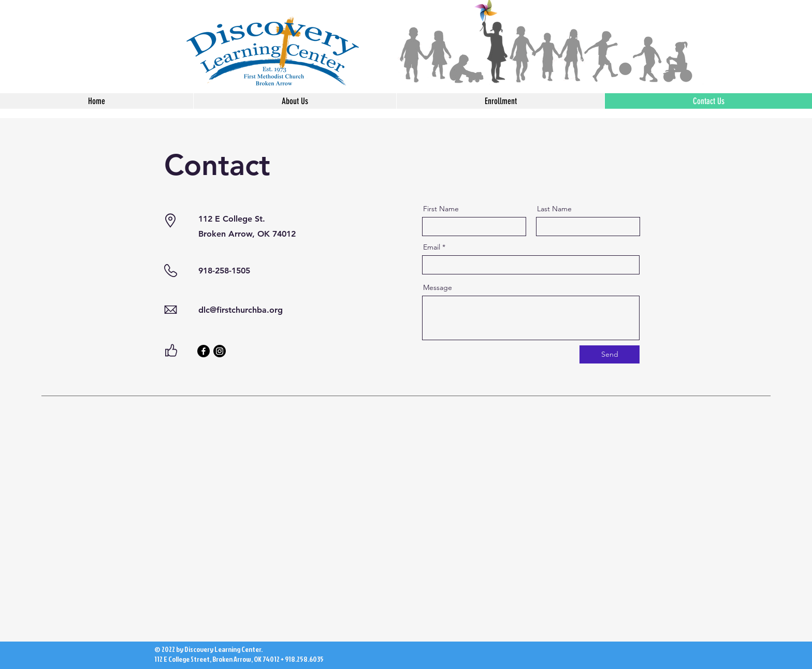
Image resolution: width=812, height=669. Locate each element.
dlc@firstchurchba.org (241, 310)
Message (438, 287)
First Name (441, 209)
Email (432, 247)
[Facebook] (204, 351)
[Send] (610, 354)
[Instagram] (220, 351)
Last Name (554, 209)
